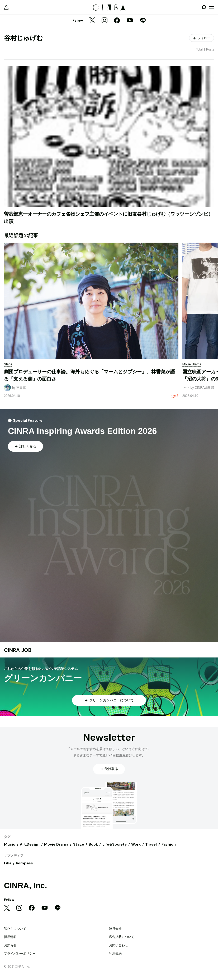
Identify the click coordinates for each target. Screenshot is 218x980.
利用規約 (115, 954)
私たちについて (15, 929)
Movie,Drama (56, 844)
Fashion (169, 844)
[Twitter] (92, 21)
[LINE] (143, 21)
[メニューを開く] (212, 7)
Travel (151, 844)
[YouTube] (130, 21)
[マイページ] (6, 7)
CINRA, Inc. (25, 885)
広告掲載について (122, 937)
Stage (79, 844)
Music (10, 844)
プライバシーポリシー (20, 954)
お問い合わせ (119, 945)
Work (136, 844)
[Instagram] (105, 21)
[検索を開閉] (204, 7)
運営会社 (115, 929)
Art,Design (30, 844)
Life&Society (115, 844)
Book (93, 844)
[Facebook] (117, 21)
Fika (8, 863)
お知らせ (10, 945)
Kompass (24, 863)
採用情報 (10, 937)
